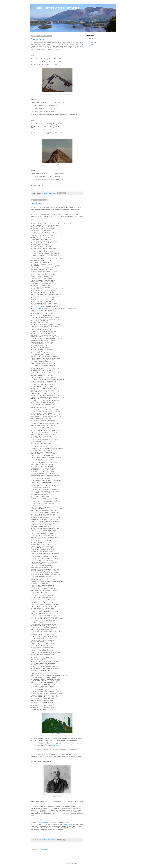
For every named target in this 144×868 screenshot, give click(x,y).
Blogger (75, 863)
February (93, 42)
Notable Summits (39, 39)
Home (57, 847)
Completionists (35, 758)
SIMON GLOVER (36, 309)
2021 (91, 40)
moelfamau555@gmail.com (52, 746)
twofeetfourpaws (46, 823)
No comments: (52, 193)
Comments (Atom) (43, 850)
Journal (65, 824)
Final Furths (37, 204)
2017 (91, 38)
